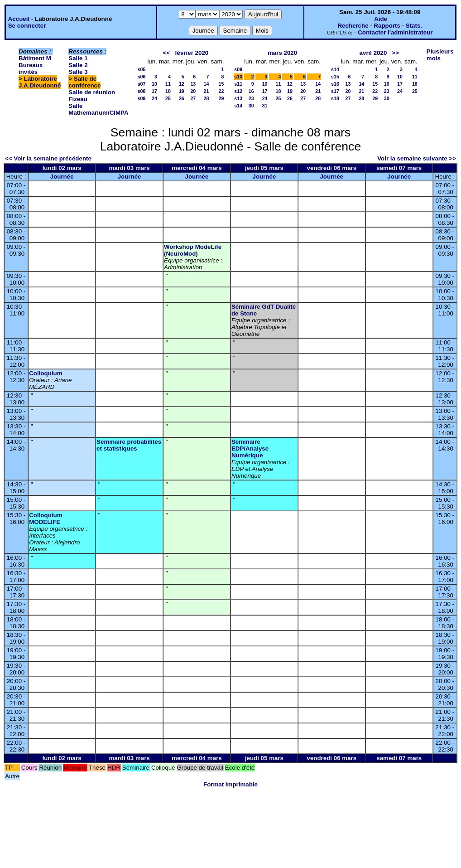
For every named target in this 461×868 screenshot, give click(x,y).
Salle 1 (78, 58)
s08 (142, 91)
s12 (238, 91)
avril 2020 (373, 53)
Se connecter (27, 26)
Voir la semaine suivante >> (417, 158)
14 (206, 84)
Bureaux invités (31, 68)
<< (166, 53)
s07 (142, 84)
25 (168, 98)
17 (154, 91)
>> (395, 53)
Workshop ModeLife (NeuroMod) (193, 250)
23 (251, 98)
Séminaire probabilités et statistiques (129, 445)
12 (182, 84)
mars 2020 (282, 53)
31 (265, 106)
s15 (335, 77)
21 (206, 91)
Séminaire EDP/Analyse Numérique (250, 449)
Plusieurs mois (440, 55)
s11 (238, 84)
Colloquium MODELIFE (46, 519)
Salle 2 (78, 65)
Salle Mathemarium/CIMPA (98, 109)
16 (251, 91)
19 (182, 91)
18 (168, 91)
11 (168, 84)
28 (206, 98)
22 (221, 91)
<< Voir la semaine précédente (48, 158)
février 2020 (192, 53)
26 (182, 98)
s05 (142, 69)
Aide (381, 19)
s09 (142, 98)
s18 (335, 98)
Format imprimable (230, 784)
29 (221, 98)
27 (193, 98)
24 (154, 98)
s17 (335, 91)
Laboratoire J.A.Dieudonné (40, 82)
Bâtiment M (35, 58)
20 (193, 91)
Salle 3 (78, 72)
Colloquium (46, 373)
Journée (62, 177)
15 (221, 84)
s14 (238, 106)
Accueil (19, 19)
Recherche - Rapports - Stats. (380, 26)
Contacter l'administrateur (395, 32)
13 (193, 84)
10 (154, 84)
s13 (238, 98)
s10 (238, 77)
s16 (335, 84)
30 (251, 106)
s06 (142, 77)
